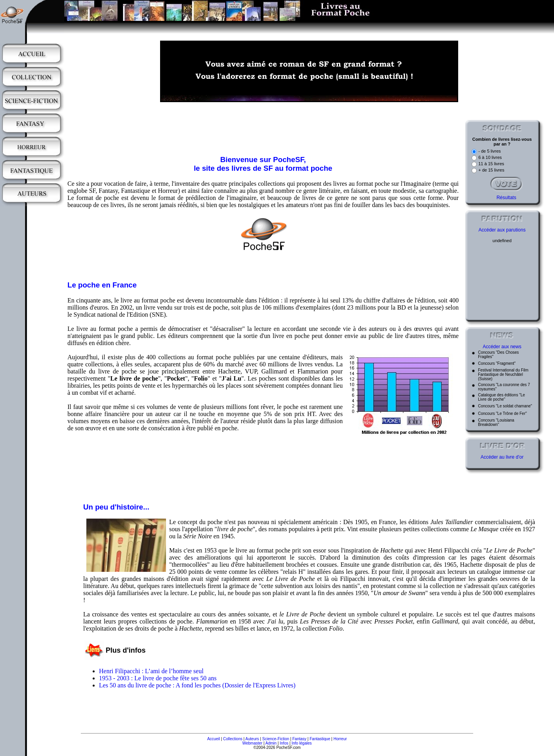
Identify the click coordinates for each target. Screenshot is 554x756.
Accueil (213, 739)
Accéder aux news (502, 347)
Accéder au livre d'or (502, 457)
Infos (284, 743)
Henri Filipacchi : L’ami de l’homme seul (151, 671)
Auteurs (252, 739)
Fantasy (300, 739)
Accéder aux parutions (502, 230)
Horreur (340, 739)
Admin (271, 743)
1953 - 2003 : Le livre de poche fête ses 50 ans (158, 678)
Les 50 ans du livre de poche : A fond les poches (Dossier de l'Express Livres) (197, 685)
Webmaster (252, 743)
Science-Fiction (276, 739)
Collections (233, 739)
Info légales (301, 743)
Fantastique (320, 739)
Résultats (506, 198)
